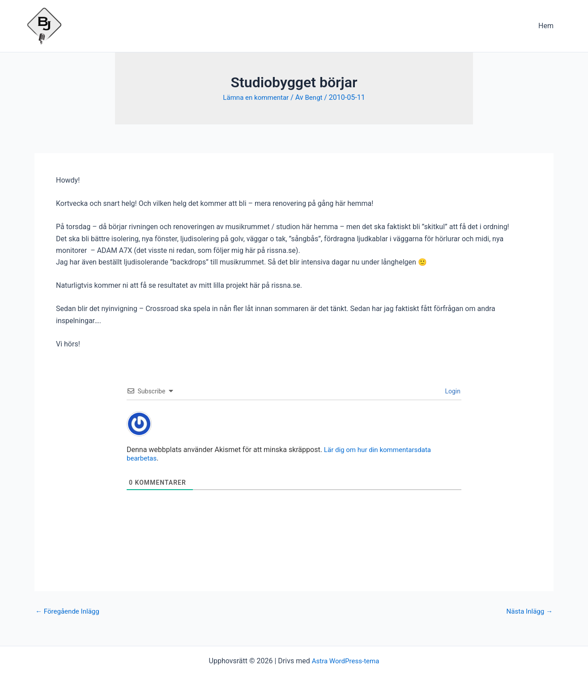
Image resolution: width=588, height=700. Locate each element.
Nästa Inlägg (528, 611)
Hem (548, 26)
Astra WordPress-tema (345, 661)
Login (452, 391)
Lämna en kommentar (255, 97)
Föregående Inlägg (69, 611)
